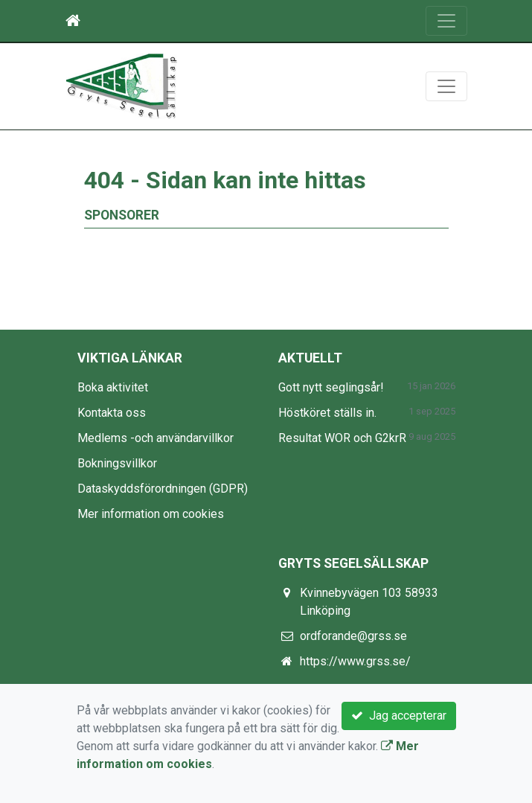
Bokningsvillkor (117, 463)
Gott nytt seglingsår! (331, 387)
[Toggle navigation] (446, 21)
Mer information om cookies (151, 514)
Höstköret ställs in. (327, 413)
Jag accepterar (399, 716)
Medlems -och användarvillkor (156, 438)
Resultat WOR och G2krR (342, 438)
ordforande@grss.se (353, 636)
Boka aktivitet (113, 387)
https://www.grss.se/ (355, 661)
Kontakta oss (112, 413)
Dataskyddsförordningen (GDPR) (163, 489)
